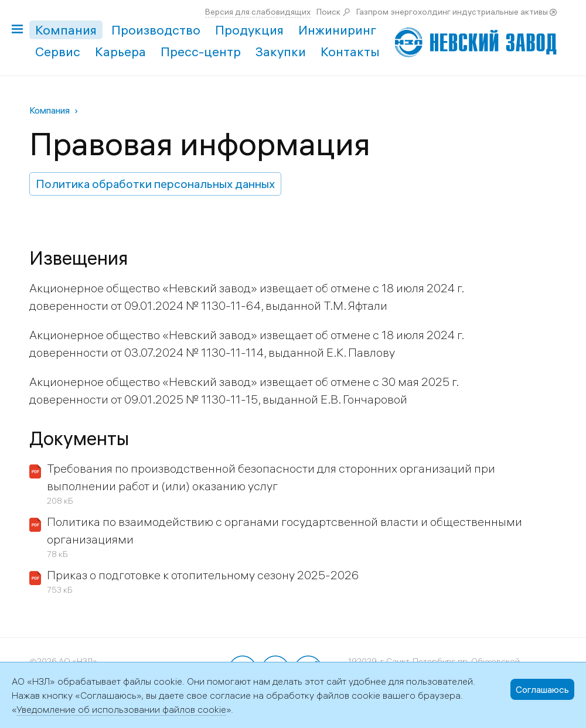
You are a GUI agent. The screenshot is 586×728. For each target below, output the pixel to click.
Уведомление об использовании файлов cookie (121, 709)
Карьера (120, 52)
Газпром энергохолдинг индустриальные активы (452, 12)
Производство (156, 30)
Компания (66, 30)
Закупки (281, 52)
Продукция (249, 30)
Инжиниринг (337, 30)
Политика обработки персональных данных (155, 184)
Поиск (328, 12)
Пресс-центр (201, 52)
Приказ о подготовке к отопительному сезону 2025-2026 (203, 575)
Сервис (58, 52)
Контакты (350, 52)
